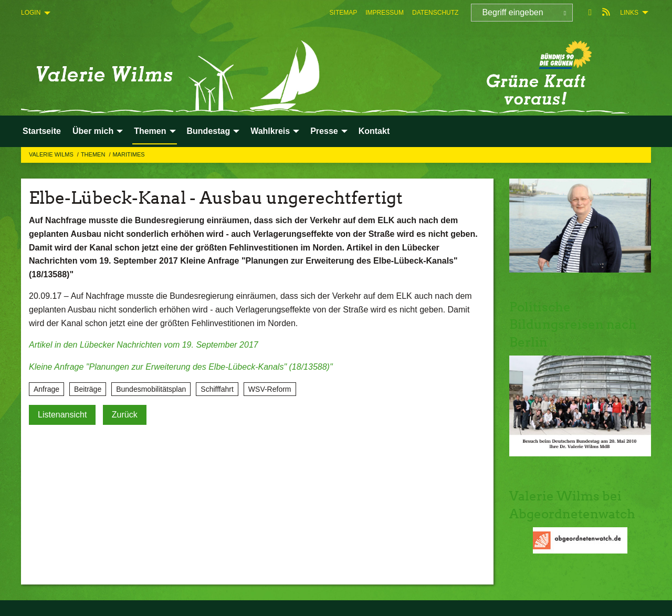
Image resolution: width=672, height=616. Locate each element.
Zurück (125, 415)
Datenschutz (435, 13)
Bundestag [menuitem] (209, 131)
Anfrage (46, 389)
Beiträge (88, 389)
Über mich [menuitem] (93, 131)
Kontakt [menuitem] (374, 131)
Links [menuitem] (629, 13)
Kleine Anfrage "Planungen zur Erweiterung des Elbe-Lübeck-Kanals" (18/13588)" (181, 367)
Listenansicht (62, 415)
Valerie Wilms (52, 154)
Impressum (385, 13)
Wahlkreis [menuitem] (270, 131)
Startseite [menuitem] (42, 131)
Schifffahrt (217, 389)
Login (31, 13)
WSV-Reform (270, 389)
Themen (94, 154)
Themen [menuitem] (150, 131)
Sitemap (344, 13)
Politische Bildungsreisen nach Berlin (573, 325)
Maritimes (128, 154)
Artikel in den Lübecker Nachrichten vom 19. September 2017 (144, 345)
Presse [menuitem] (324, 131)
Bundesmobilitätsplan (151, 389)
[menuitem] (344, 13)
